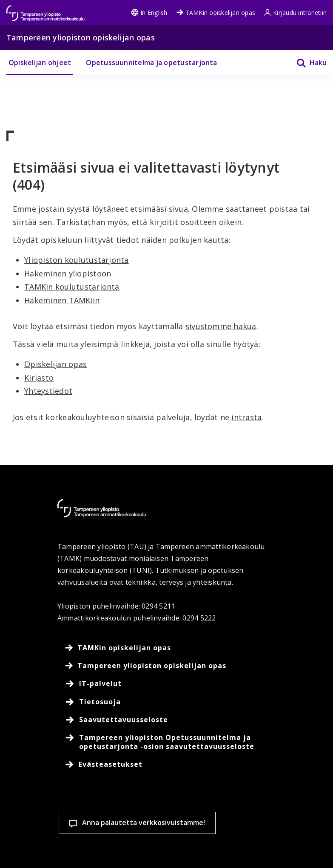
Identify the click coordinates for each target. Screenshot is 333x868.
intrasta (246, 417)
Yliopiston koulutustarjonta (76, 260)
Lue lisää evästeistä (62, 817)
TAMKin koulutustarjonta (72, 287)
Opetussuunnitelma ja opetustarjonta (151, 63)
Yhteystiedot (48, 391)
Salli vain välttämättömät (215, 847)
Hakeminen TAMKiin (62, 300)
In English (149, 13)
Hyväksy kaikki (126, 847)
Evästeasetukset (50, 847)
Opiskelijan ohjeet (40, 63)
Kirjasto (39, 378)
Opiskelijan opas (55, 364)
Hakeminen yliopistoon (68, 273)
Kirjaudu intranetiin (295, 13)
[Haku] (306, 63)
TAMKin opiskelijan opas (216, 13)
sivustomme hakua (221, 326)
